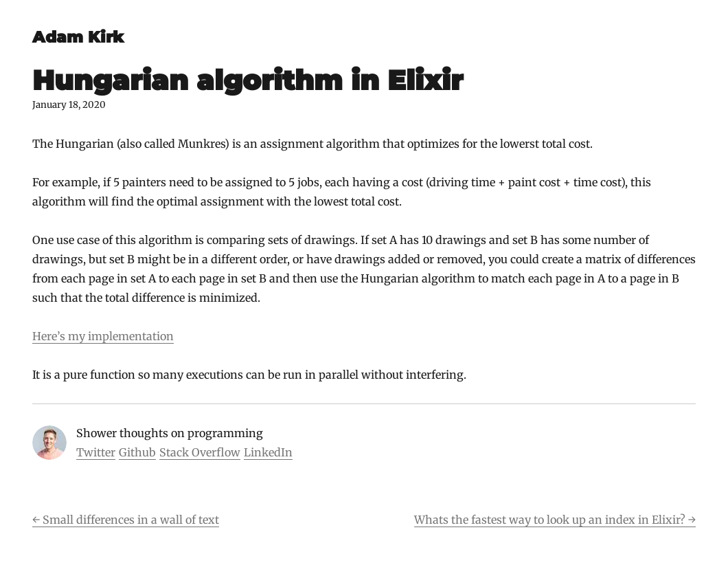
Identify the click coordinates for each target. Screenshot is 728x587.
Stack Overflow (200, 452)
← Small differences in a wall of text (126, 520)
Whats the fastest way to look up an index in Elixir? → (555, 520)
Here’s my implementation (103, 336)
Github (137, 452)
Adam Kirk (78, 37)
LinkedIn (268, 452)
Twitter (96, 452)
